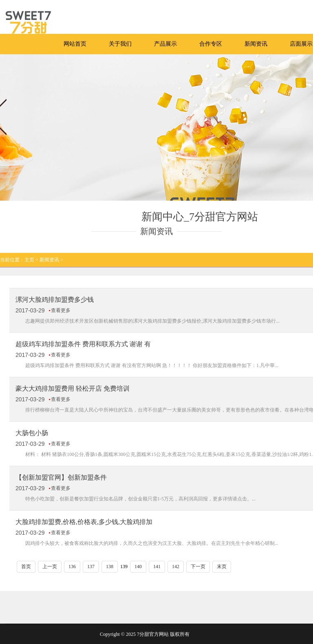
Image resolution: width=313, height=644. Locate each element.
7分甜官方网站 (153, 634)
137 (91, 567)
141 (157, 567)
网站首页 (75, 44)
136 (72, 567)
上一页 (50, 567)
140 (138, 567)
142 (176, 567)
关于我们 (120, 44)
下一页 (198, 567)
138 (110, 567)
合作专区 (211, 44)
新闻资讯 (256, 44)
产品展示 (165, 44)
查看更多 (61, 310)
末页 (222, 567)
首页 (26, 567)
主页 (29, 260)
